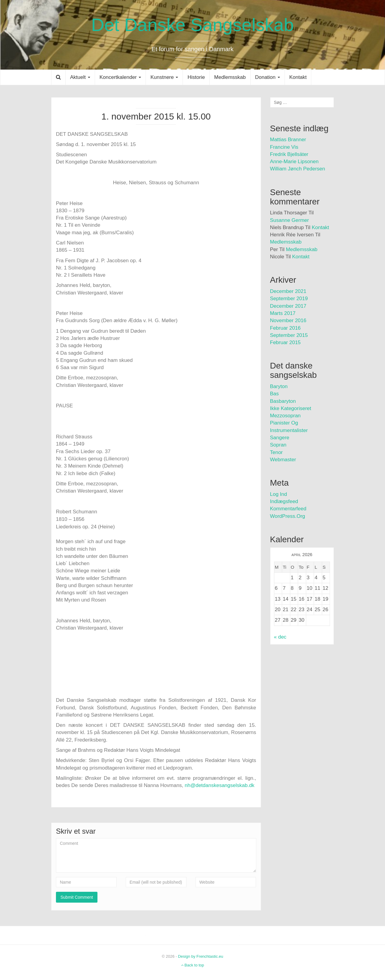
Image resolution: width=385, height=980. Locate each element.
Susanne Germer (290, 220)
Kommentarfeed (288, 509)
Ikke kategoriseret (291, 408)
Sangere (280, 438)
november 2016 (288, 320)
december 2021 (288, 291)
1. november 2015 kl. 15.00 (156, 116)
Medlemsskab (230, 77)
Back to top (193, 965)
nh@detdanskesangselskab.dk (220, 785)
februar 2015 (285, 342)
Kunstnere (164, 77)
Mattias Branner (288, 140)
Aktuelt (80, 77)
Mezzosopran (285, 416)
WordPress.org (288, 516)
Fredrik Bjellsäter (289, 154)
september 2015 (289, 335)
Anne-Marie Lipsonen (294, 162)
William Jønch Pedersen (298, 169)
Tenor (277, 452)
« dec (280, 637)
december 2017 (288, 306)
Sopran (278, 445)
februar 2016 (285, 328)
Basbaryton (283, 401)
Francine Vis (284, 147)
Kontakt (298, 77)
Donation (268, 77)
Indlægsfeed (284, 501)
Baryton (279, 386)
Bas (274, 394)
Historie (196, 77)
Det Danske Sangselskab (192, 25)
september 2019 (289, 299)
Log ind (279, 494)
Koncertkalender (120, 77)
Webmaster (283, 460)
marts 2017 (283, 313)
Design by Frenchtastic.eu (201, 956)
